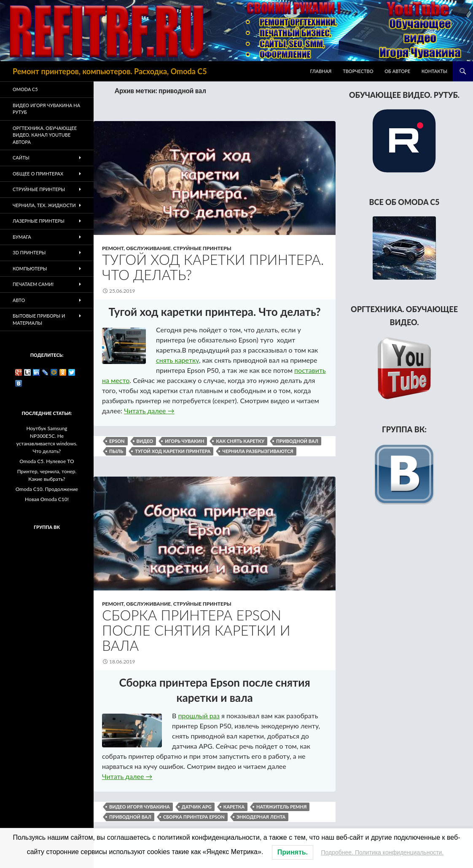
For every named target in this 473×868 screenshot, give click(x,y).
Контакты (434, 71)
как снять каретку (240, 441)
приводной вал (297, 441)
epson (117, 441)
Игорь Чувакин (184, 441)
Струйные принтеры (202, 248)
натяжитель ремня (281, 807)
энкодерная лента (261, 817)
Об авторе (397, 71)
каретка (234, 807)
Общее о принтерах (38, 174)
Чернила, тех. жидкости (44, 205)
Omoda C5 (25, 89)
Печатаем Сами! (33, 284)
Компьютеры (30, 268)
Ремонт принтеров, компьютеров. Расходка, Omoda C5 (110, 71)
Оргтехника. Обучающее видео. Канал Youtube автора (45, 135)
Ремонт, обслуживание (136, 248)
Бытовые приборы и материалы (39, 319)
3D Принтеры (29, 252)
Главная (321, 71)
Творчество (358, 71)
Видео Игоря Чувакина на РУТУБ (46, 109)
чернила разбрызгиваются (258, 451)
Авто (19, 300)
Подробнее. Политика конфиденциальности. (383, 852)
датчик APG (197, 807)
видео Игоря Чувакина (140, 807)
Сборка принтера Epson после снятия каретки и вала (196, 630)
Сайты (21, 158)
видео (145, 441)
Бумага (22, 237)
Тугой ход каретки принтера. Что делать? (213, 267)
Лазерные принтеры (39, 221)
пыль (116, 451)
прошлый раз (199, 716)
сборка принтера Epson (194, 817)
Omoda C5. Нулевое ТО (47, 461)
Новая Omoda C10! (47, 499)
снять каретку (177, 360)
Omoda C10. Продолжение (47, 489)
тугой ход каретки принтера (173, 451)
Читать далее (149, 411)
